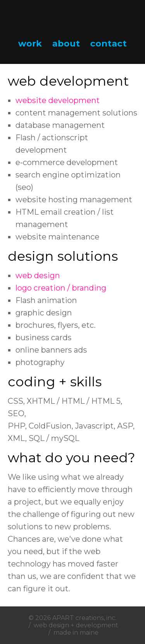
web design (38, 276)
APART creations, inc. (84, 618)
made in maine (76, 633)
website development (58, 100)
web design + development (76, 625)
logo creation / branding (61, 288)
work (30, 43)
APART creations (73, 19)
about (66, 43)
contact (108, 43)
